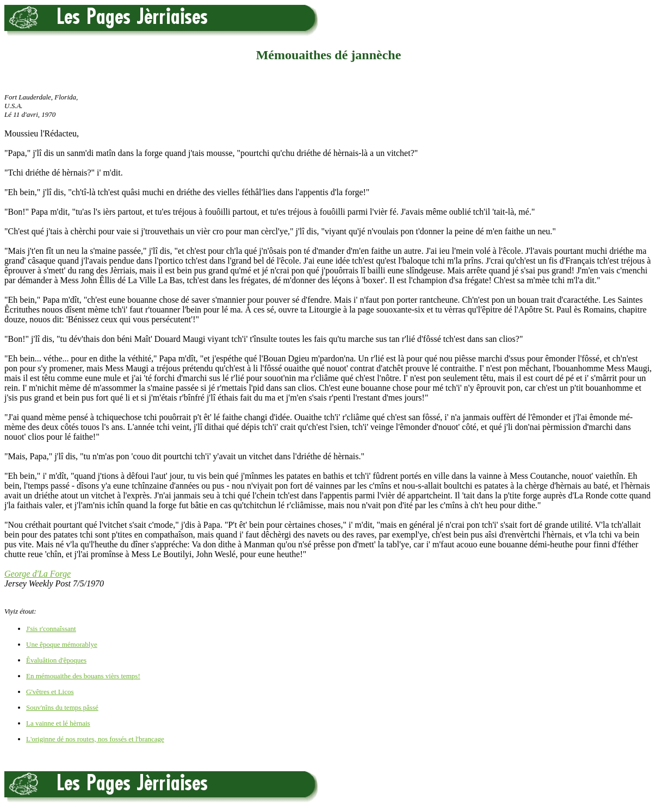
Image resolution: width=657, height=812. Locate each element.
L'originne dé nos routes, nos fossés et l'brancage (95, 739)
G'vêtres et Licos (50, 692)
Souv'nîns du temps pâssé (62, 707)
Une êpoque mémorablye (62, 644)
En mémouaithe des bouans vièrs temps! (83, 676)
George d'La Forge (38, 574)
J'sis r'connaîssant (51, 629)
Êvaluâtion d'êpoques (56, 660)
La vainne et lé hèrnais (58, 723)
